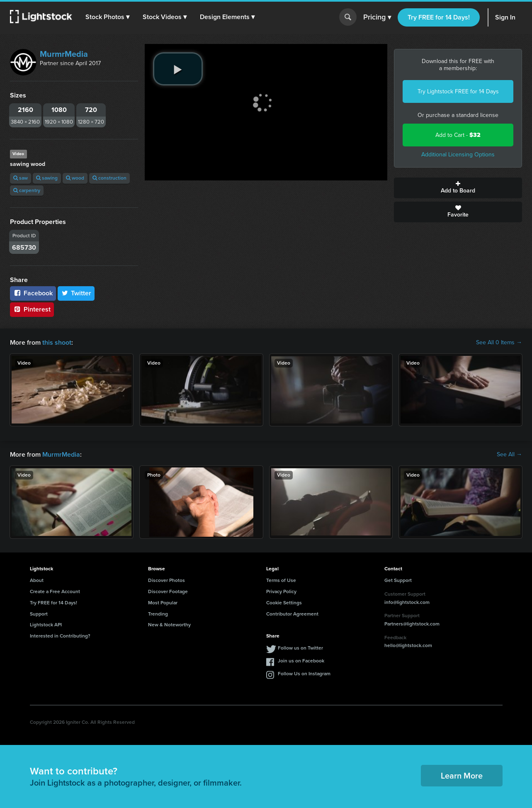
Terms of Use (281, 580)
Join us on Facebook (301, 661)
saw (21, 178)
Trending (158, 614)
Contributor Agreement (292, 614)
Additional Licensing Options (458, 155)
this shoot (57, 342)
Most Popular (163, 603)
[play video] (178, 69)
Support (39, 614)
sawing (47, 178)
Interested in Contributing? (60, 636)
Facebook (33, 293)
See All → (509, 455)
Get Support (398, 580)
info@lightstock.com (407, 602)
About (37, 580)
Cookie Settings (284, 603)
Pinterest (32, 309)
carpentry (27, 190)
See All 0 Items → (499, 343)
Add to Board (458, 188)
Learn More (462, 776)
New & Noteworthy (169, 625)
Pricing (377, 17)
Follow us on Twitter (300, 648)
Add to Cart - (458, 135)
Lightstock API (46, 625)
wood (75, 178)
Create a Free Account (55, 591)
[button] (107, 17)
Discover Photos (166, 580)
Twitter (76, 293)
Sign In (505, 17)
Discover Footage (168, 591)
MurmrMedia (64, 54)
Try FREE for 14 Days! (439, 17)
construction (109, 178)
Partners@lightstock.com (412, 624)
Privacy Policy (281, 591)
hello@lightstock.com (408, 645)
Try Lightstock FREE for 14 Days (458, 91)
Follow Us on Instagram (304, 674)
